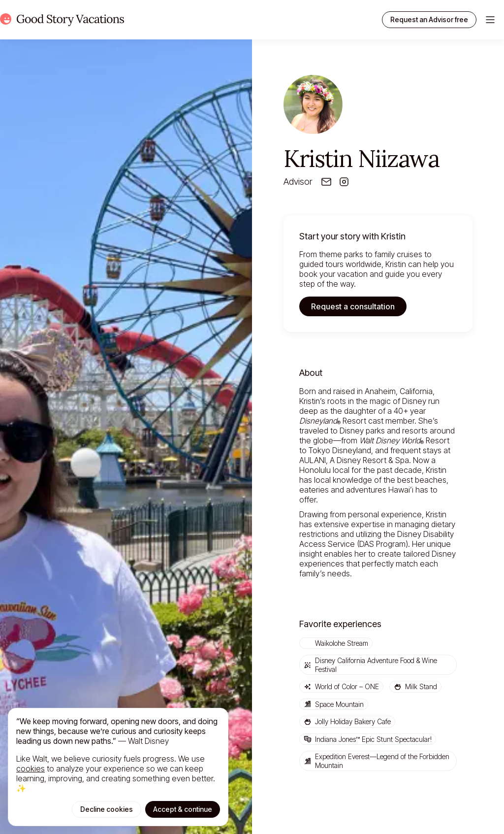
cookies (31, 768)
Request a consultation (353, 306)
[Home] (62, 20)
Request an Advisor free (429, 19)
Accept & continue (183, 809)
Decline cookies (107, 809)
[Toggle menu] (490, 20)
